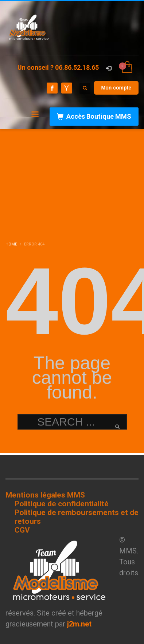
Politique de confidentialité (62, 504)
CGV (22, 530)
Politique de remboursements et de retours (77, 517)
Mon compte (116, 88)
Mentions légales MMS (45, 495)
